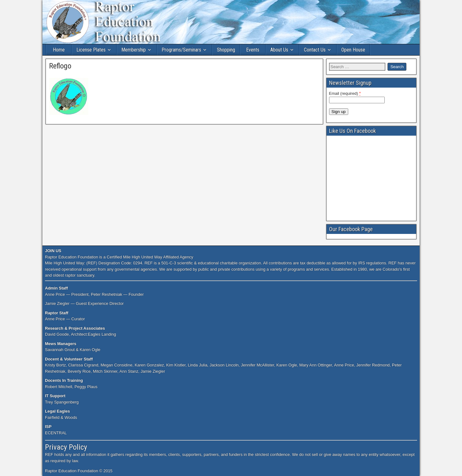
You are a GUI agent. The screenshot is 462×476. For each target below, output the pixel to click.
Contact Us (315, 50)
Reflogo (60, 66)
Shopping (226, 50)
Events (253, 50)
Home (59, 50)
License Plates (91, 50)
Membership (134, 50)
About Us (279, 50)
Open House (353, 50)
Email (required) (345, 93)
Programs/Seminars (181, 50)
